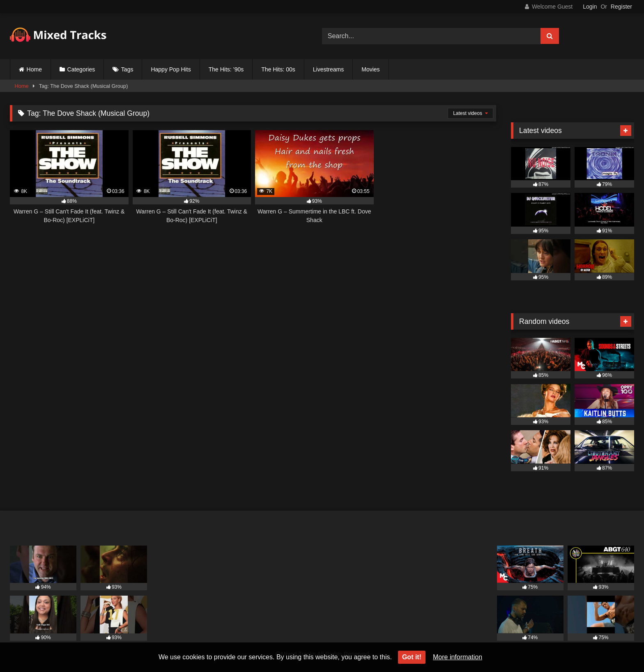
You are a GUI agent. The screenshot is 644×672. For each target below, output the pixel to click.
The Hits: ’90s (226, 69)
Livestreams (328, 69)
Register (621, 7)
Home (34, 69)
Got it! (412, 657)
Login (590, 7)
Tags (127, 69)
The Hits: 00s (278, 69)
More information (458, 657)
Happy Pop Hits (171, 69)
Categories (81, 69)
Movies (370, 69)
